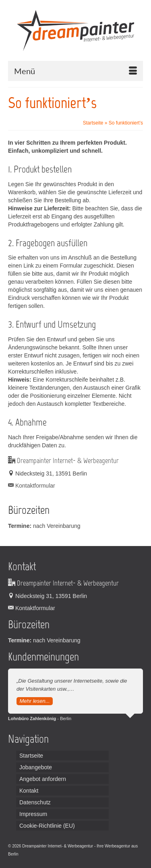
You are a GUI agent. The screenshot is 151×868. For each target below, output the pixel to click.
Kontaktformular (32, 486)
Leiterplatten (30, 854)
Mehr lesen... (34, 701)
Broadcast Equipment (101, 854)
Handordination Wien (61, 854)
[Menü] (75, 71)
